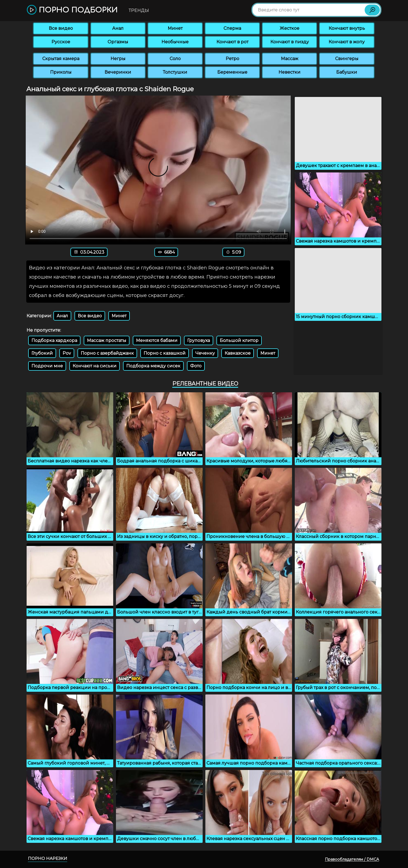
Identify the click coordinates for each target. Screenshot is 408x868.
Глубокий (42, 353)
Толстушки (175, 72)
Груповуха (199, 340)
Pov (67, 353)
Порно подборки (72, 10)
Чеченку (205, 353)
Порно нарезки (48, 858)
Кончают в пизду (290, 42)
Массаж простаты (107, 340)
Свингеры (347, 59)
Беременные (232, 72)
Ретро (232, 59)
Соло (175, 59)
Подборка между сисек (153, 366)
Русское (61, 42)
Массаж (290, 59)
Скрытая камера (61, 59)
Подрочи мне (47, 366)
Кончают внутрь (347, 28)
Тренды (139, 10)
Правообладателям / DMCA (352, 859)
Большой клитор (239, 340)
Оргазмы (118, 42)
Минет (175, 28)
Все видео (61, 28)
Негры (118, 59)
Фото (196, 366)
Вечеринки (118, 72)
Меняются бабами (157, 340)
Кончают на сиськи (95, 366)
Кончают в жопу (347, 42)
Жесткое (289, 28)
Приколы (61, 72)
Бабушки (347, 72)
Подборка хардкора (54, 340)
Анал (118, 28)
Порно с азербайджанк (107, 353)
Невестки (289, 72)
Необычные (175, 42)
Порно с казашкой (165, 353)
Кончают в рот (232, 42)
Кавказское (238, 353)
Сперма (232, 28)
